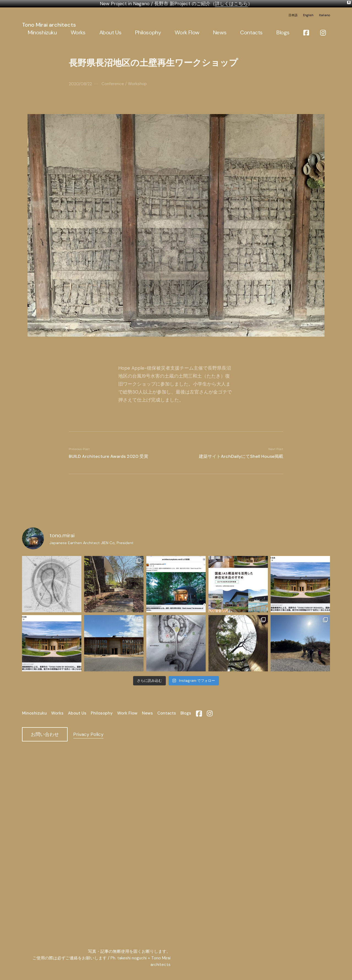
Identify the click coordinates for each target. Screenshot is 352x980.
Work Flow (127, 713)
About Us (77, 713)
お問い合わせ (45, 734)
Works (57, 713)
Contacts (167, 713)
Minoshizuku (34, 713)
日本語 (293, 15)
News (147, 713)
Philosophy (102, 713)
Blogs (186, 713)
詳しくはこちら (231, 4)
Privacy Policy (88, 734)
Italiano (324, 15)
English (308, 15)
